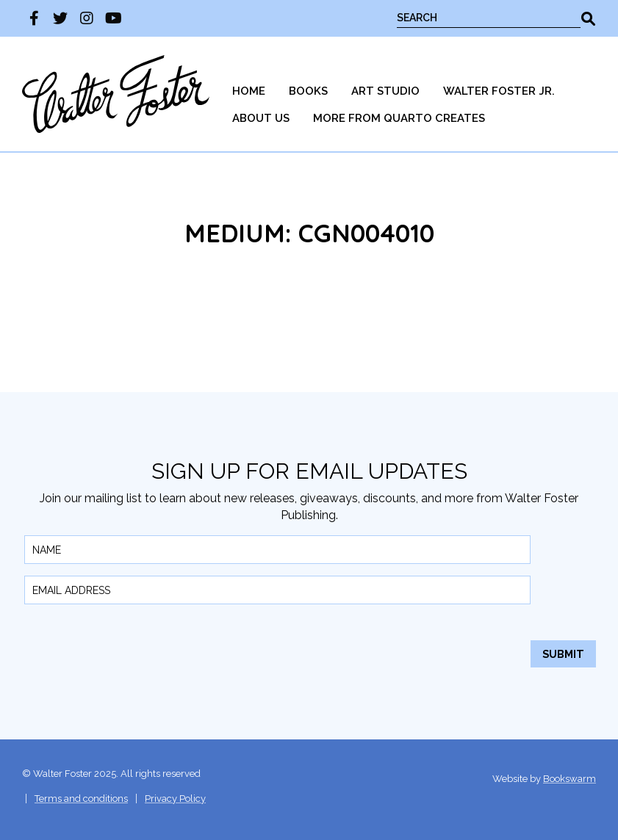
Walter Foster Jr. (499, 91)
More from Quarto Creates (399, 118)
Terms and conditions (81, 799)
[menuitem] (249, 91)
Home (249, 91)
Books (308, 91)
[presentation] (136, 645)
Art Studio (385, 91)
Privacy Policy (175, 799)
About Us (261, 118)
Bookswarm (570, 779)
